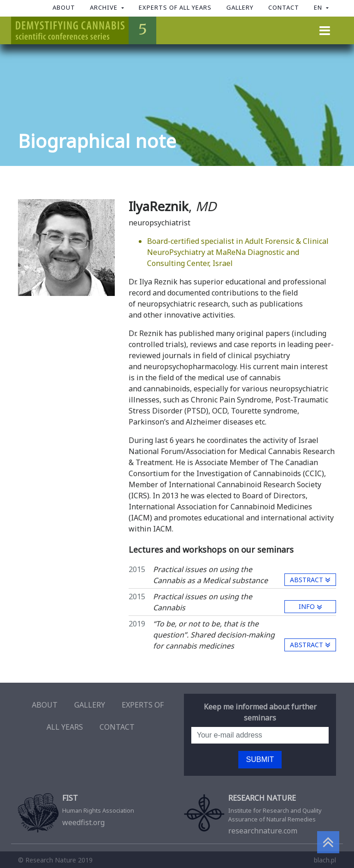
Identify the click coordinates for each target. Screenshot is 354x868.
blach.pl (325, 860)
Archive (105, 7)
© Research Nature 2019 (55, 860)
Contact (284, 7)
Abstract (310, 580)
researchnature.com (260, 815)
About (64, 7)
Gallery (240, 7)
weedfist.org (94, 811)
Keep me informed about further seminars (260, 712)
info (310, 606)
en (319, 7)
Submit (260, 759)
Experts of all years (175, 7)
